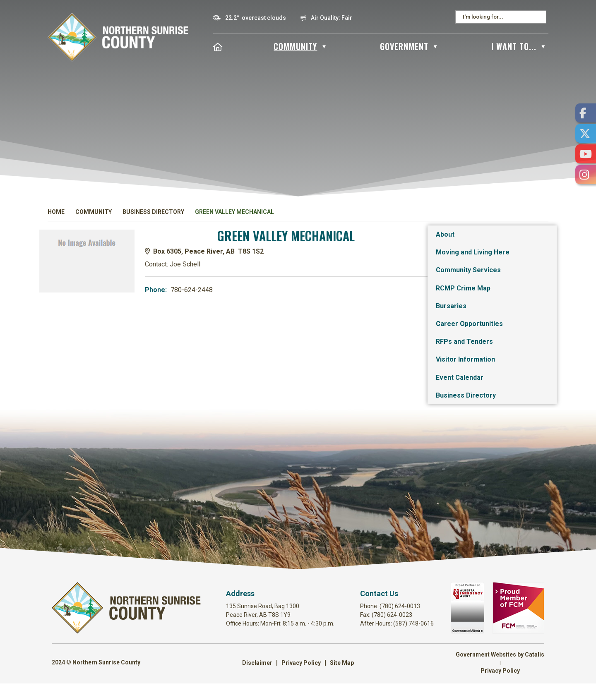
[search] (498, 17)
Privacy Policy (301, 679)
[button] (540, 17)
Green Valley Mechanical (234, 212)
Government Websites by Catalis (500, 671)
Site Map (342, 679)
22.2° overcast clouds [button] (256, 18)
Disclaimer (257, 679)
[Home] (218, 46)
